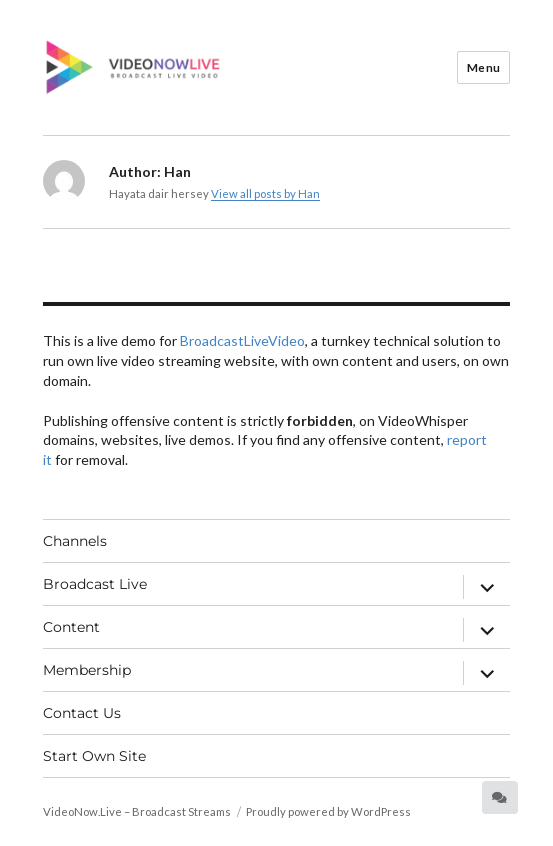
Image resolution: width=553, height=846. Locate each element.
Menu (484, 67)
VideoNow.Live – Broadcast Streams (137, 811)
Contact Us (82, 713)
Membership (87, 670)
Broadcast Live (95, 584)
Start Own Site (94, 756)
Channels (75, 541)
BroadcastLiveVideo (242, 340)
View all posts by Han (265, 193)
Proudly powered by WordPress (328, 811)
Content (71, 627)
